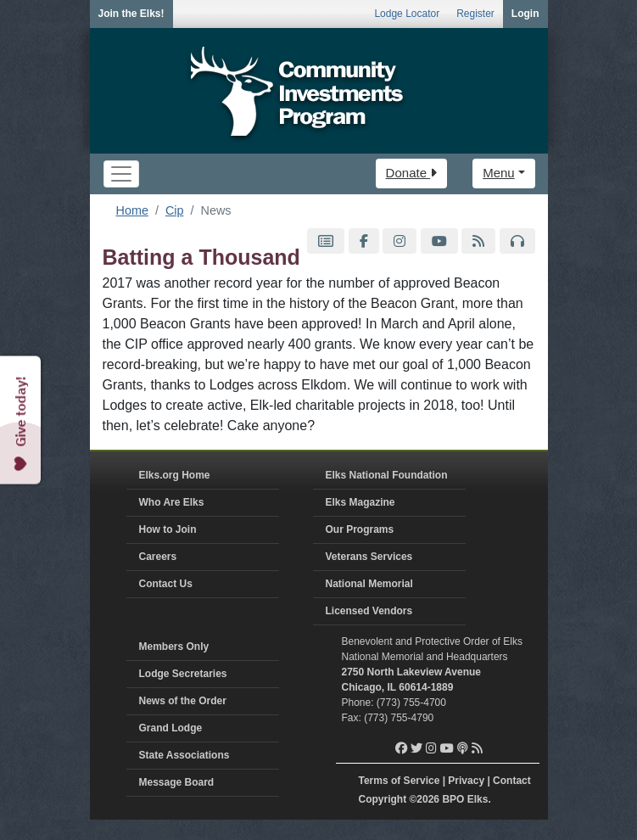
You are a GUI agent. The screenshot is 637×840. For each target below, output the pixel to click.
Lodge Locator (407, 14)
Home (132, 210)
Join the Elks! (131, 14)
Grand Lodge (171, 728)
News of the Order (183, 701)
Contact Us (166, 584)
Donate (412, 173)
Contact (512, 781)
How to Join (168, 529)
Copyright (383, 799)
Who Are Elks (172, 502)
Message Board (177, 782)
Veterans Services (369, 557)
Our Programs (360, 529)
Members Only (174, 647)
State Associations (184, 755)
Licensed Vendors (369, 611)
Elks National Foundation (387, 475)
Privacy (466, 781)
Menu (499, 173)
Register (475, 14)
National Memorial (369, 584)
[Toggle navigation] (121, 174)
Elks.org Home (175, 475)
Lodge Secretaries (183, 674)
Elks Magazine (360, 502)
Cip (175, 210)
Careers (158, 557)
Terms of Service (400, 781)
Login (525, 14)
